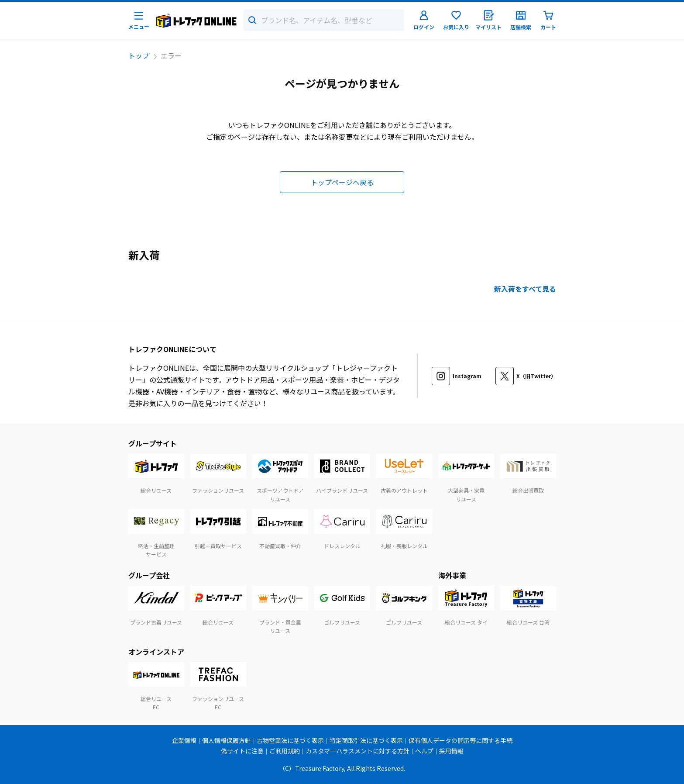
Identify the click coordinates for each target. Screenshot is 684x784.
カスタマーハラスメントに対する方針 (357, 751)
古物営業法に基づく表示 (290, 740)
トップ (139, 55)
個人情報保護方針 (227, 740)
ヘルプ (424, 751)
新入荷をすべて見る (525, 289)
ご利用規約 (285, 751)
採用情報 (451, 751)
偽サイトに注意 (242, 751)
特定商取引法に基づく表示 (366, 740)
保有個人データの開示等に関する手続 (461, 740)
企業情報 (184, 740)
